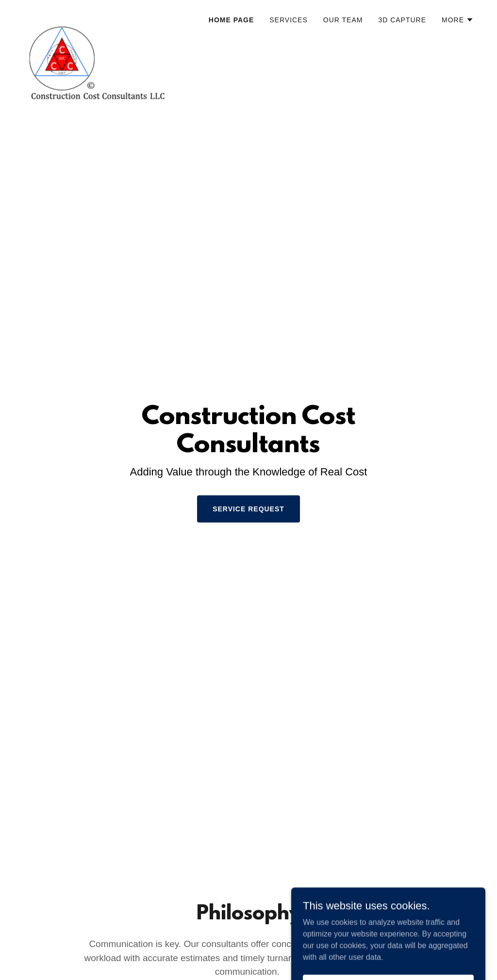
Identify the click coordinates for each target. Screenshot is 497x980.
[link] (102, 17)
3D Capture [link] (402, 20)
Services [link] (289, 20)
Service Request (248, 509)
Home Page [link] (231, 20)
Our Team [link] (343, 20)
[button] (458, 20)
